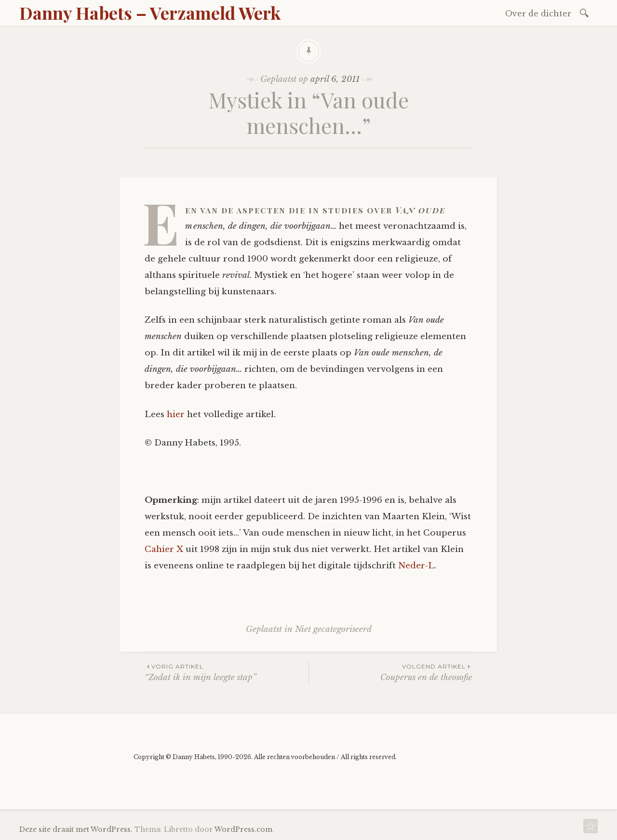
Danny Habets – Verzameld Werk (150, 13)
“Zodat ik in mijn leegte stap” (227, 672)
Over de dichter (538, 13)
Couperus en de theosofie (391, 672)
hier (176, 414)
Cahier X (164, 549)
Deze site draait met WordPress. (76, 829)
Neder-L (416, 566)
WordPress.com (243, 829)
